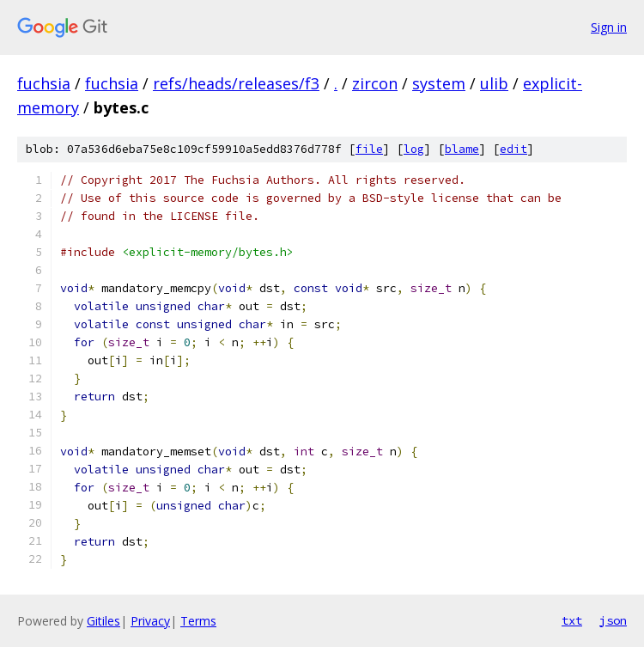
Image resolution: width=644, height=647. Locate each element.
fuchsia (44, 83)
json (613, 620)
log (414, 149)
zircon (375, 83)
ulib (494, 83)
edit (513, 149)
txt (572, 620)
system (439, 83)
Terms (198, 621)
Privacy (150, 621)
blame (462, 149)
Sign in (609, 27)
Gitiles (103, 621)
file (369, 149)
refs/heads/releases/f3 (236, 83)
